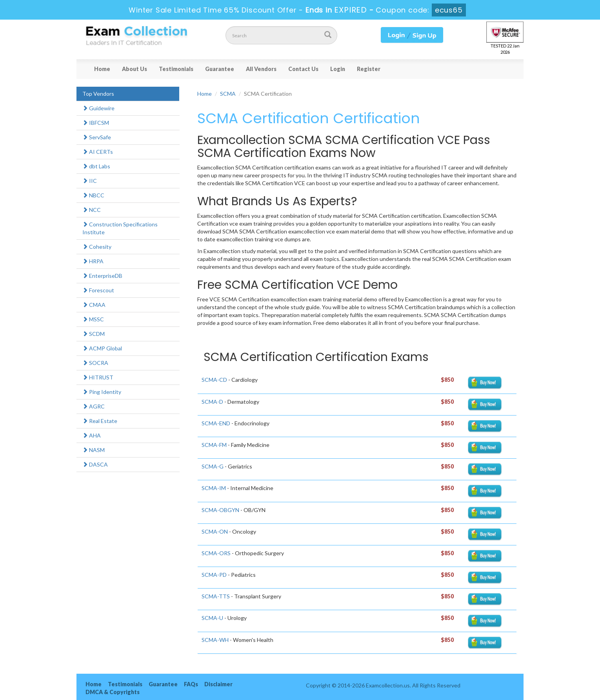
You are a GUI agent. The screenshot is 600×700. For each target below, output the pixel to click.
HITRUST (98, 377)
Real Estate (100, 421)
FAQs (191, 684)
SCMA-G (213, 466)
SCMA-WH (215, 640)
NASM (94, 450)
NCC (92, 210)
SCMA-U (212, 618)
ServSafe (97, 137)
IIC (90, 181)
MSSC (93, 319)
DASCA (95, 464)
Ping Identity (102, 392)
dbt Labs (96, 166)
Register (369, 69)
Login (338, 69)
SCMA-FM (214, 445)
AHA (92, 435)
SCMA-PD (214, 575)
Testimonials (176, 69)
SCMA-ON (215, 531)
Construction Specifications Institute (120, 228)
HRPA (93, 261)
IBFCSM (96, 123)
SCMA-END (216, 423)
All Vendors (261, 69)
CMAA (94, 305)
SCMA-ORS (216, 553)
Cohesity (97, 247)
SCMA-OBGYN (220, 510)
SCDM (94, 334)
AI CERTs (98, 152)
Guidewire (98, 108)
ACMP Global (102, 348)
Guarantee (220, 69)
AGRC (94, 406)
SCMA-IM (214, 488)
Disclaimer (218, 684)
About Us (135, 69)
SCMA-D (212, 402)
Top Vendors (98, 94)
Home (102, 69)
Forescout (98, 290)
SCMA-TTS (216, 596)
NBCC (93, 195)
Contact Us (303, 69)
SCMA (228, 94)
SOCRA (95, 363)
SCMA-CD (214, 380)
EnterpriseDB (102, 276)
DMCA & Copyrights (113, 692)
